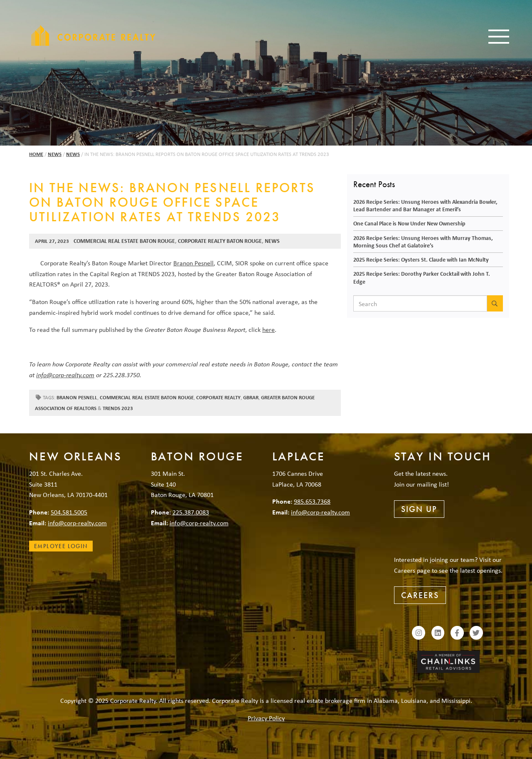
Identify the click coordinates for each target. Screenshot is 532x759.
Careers (420, 595)
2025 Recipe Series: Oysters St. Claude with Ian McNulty (421, 259)
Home (36, 154)
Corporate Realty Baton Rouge (220, 241)
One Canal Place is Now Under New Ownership (409, 223)
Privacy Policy (266, 718)
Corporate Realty (94, 35)
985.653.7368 (312, 501)
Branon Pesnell (193, 263)
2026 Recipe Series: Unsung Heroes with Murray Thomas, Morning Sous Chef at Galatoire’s (423, 242)
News (55, 154)
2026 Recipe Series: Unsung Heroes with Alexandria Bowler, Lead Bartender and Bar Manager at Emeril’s (425, 205)
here (268, 329)
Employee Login (61, 546)
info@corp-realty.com (65, 375)
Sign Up (419, 509)
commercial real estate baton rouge (147, 397)
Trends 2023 (118, 408)
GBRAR (251, 397)
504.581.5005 (69, 512)
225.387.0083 (191, 512)
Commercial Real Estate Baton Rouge (124, 241)
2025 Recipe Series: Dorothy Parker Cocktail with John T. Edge (422, 277)
